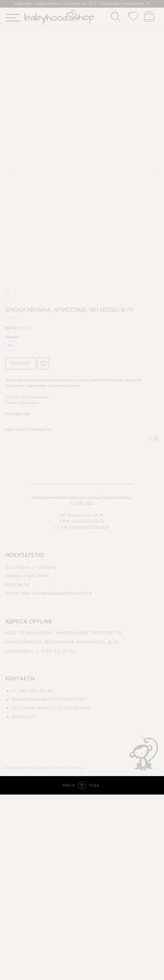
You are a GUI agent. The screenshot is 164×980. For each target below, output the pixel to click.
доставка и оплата (31, 567)
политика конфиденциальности (49, 594)
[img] (13, 18)
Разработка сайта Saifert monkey (46, 768)
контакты (18, 585)
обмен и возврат (27, 576)
